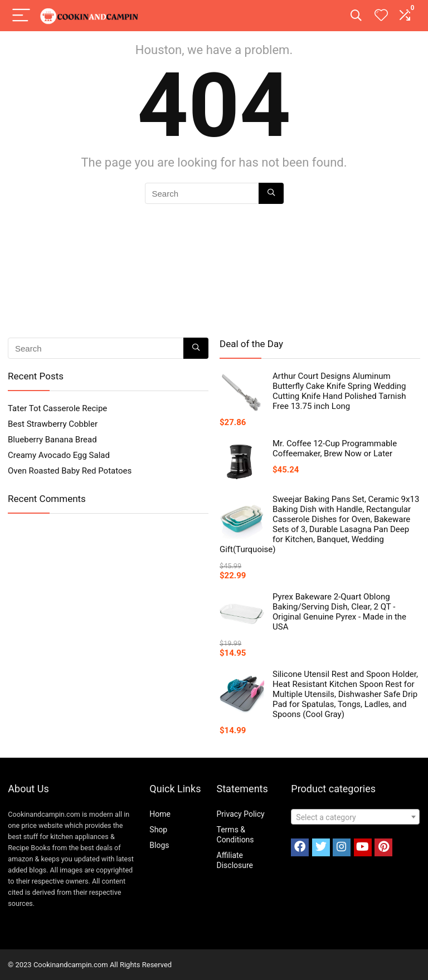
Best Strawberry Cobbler (53, 424)
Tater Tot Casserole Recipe (57, 408)
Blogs (159, 845)
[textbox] (355, 817)
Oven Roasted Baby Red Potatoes (70, 471)
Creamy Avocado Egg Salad (59, 455)
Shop (158, 830)
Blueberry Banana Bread (52, 440)
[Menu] (21, 16)
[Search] (356, 16)
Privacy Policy (241, 814)
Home (160, 814)
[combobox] (355, 817)
